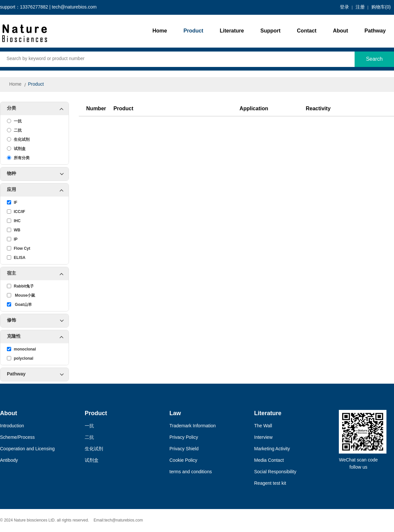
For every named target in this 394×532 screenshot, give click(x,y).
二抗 (14, 130)
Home (160, 31)
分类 (38, 109)
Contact (307, 31)
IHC (14, 221)
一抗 (14, 121)
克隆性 (38, 337)
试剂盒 (16, 149)
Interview (263, 438)
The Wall (263, 426)
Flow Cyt (19, 248)
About (340, 31)
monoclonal (21, 349)
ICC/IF (16, 212)
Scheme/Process (17, 438)
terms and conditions (191, 472)
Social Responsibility (275, 472)
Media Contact (269, 461)
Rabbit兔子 (20, 286)
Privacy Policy (184, 438)
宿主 (38, 274)
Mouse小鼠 (21, 295)
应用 (38, 190)
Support (270, 31)
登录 (344, 7)
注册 (360, 7)
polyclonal (20, 358)
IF (12, 202)
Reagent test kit (270, 484)
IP (12, 239)
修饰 (35, 321)
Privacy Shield (184, 449)
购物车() (381, 7)
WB (14, 230)
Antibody (9, 461)
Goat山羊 (19, 305)
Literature (232, 31)
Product (193, 31)
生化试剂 (18, 139)
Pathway (375, 31)
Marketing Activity (272, 449)
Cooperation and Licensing (27, 449)
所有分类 (18, 158)
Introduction (12, 426)
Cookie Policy (183, 461)
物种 (35, 174)
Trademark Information (193, 426)
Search (374, 59)
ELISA (16, 258)
